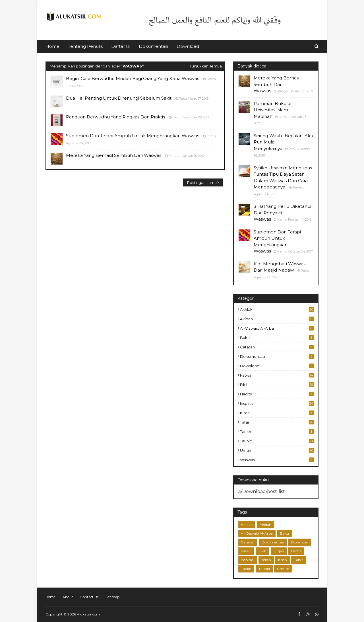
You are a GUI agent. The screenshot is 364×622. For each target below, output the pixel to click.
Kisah (277, 413)
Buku (277, 338)
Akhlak (277, 309)
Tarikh (277, 432)
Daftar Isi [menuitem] (121, 46)
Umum (277, 450)
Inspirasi (277, 403)
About (68, 597)
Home (50, 597)
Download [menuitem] (188, 46)
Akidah (277, 319)
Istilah (266, 560)
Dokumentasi (277, 356)
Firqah (279, 551)
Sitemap (112, 597)
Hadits (277, 394)
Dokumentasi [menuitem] (153, 46)
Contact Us (89, 597)
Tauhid (277, 441)
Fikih (277, 385)
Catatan (277, 347)
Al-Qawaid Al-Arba (277, 328)
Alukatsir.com (88, 614)
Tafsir (277, 422)
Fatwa (277, 375)
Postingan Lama (202, 182)
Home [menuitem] (52, 46)
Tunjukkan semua (206, 66)
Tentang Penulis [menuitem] (85, 46)
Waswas (277, 460)
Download (277, 366)
